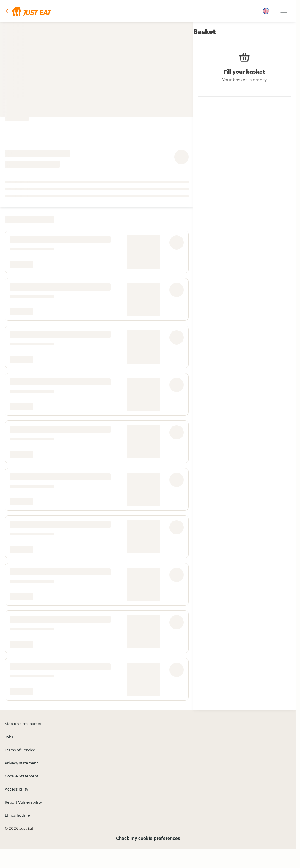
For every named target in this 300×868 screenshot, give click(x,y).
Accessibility (17, 789)
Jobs (9, 737)
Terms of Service (20, 750)
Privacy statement (21, 763)
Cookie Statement (22, 776)
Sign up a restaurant (23, 724)
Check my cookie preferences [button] (148, 838)
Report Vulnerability (23, 802)
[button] (28, 11)
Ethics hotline (17, 815)
